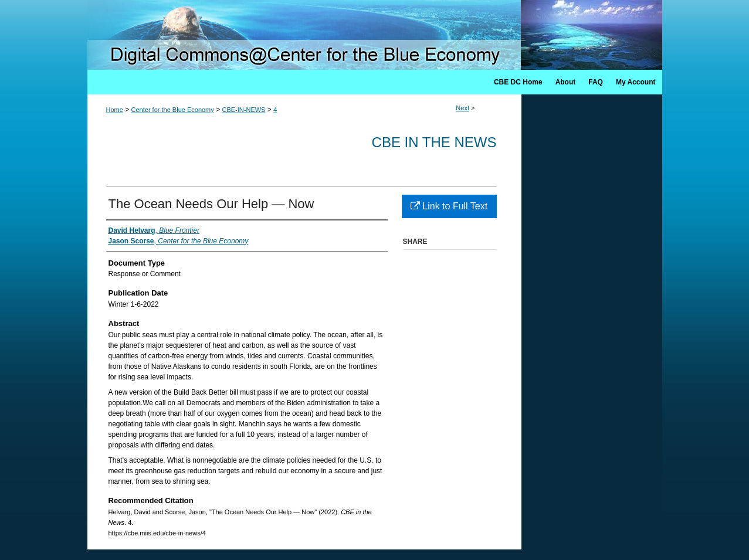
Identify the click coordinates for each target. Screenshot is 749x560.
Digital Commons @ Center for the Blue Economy (375, 35)
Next (462, 108)
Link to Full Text (449, 206)
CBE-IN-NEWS (244, 110)
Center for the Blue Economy (173, 110)
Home (115, 110)
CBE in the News (434, 142)
